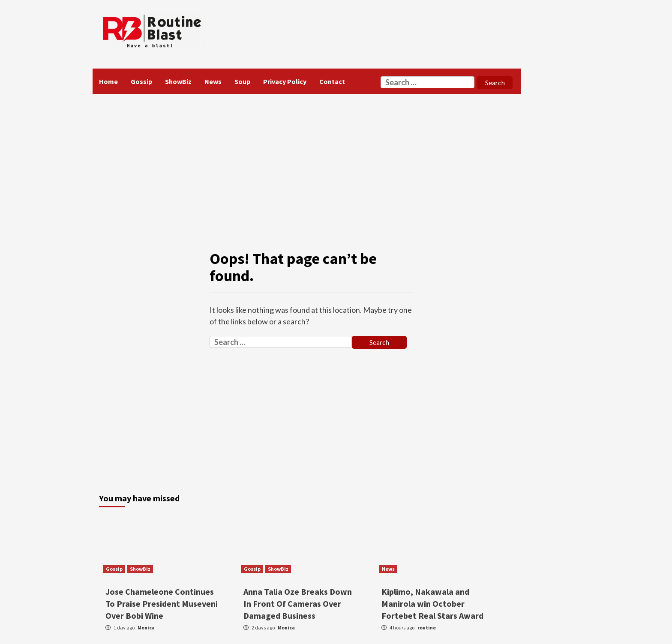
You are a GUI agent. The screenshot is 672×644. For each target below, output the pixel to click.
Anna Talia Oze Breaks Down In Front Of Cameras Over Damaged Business (298, 604)
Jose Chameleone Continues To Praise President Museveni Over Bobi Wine (162, 604)
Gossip (141, 81)
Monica (146, 628)
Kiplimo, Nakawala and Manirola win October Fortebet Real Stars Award (432, 604)
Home (108, 81)
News (213, 81)
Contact (332, 81)
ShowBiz (178, 81)
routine (427, 628)
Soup (242, 81)
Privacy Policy (285, 81)
